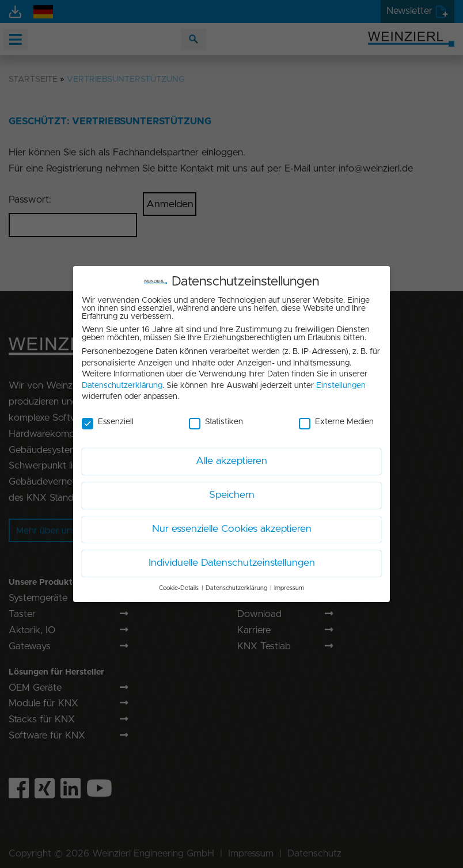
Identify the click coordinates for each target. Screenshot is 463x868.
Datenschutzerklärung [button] (236, 585)
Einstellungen (341, 382)
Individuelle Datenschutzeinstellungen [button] (232, 559)
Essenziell (108, 418)
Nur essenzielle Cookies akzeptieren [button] (232, 526)
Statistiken (216, 418)
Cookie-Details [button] (179, 585)
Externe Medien (336, 418)
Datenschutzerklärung (122, 382)
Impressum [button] (289, 585)
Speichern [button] (232, 492)
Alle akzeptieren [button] (231, 458)
